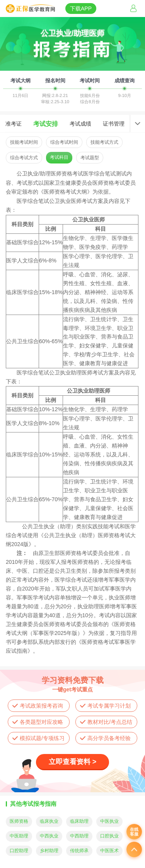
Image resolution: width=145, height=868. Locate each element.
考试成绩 (80, 124)
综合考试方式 (24, 158)
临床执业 (49, 821)
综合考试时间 (64, 142)
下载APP (81, 9)
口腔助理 (19, 851)
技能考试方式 (104, 142)
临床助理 (79, 821)
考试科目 (59, 157)
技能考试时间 (24, 142)
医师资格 (19, 821)
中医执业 (109, 821)
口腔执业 (109, 836)
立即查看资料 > (73, 762)
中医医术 (109, 851)
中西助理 (79, 836)
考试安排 (46, 124)
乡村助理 (49, 851)
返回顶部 (134, 849)
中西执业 (49, 836)
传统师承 (79, 851)
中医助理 (19, 836)
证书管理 (114, 124)
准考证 (14, 124)
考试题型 (90, 158)
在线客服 (134, 832)
